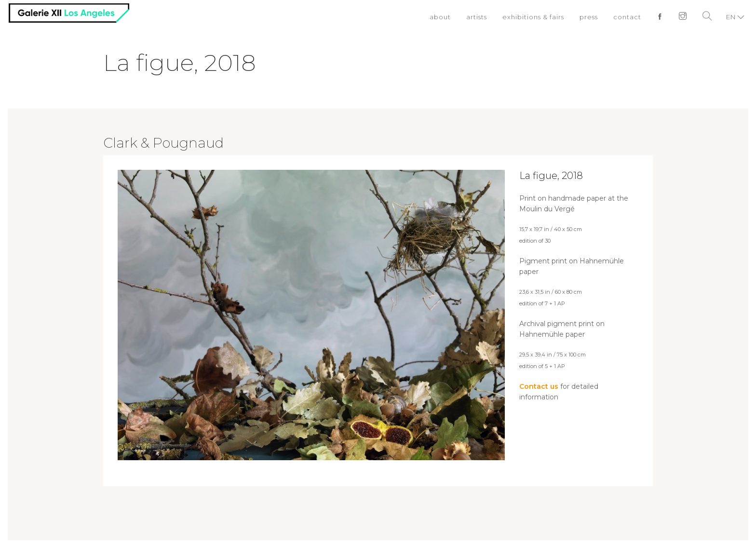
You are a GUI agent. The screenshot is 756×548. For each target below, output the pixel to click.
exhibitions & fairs (533, 17)
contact (627, 17)
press (589, 17)
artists (477, 17)
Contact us (539, 386)
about (440, 17)
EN (731, 17)
